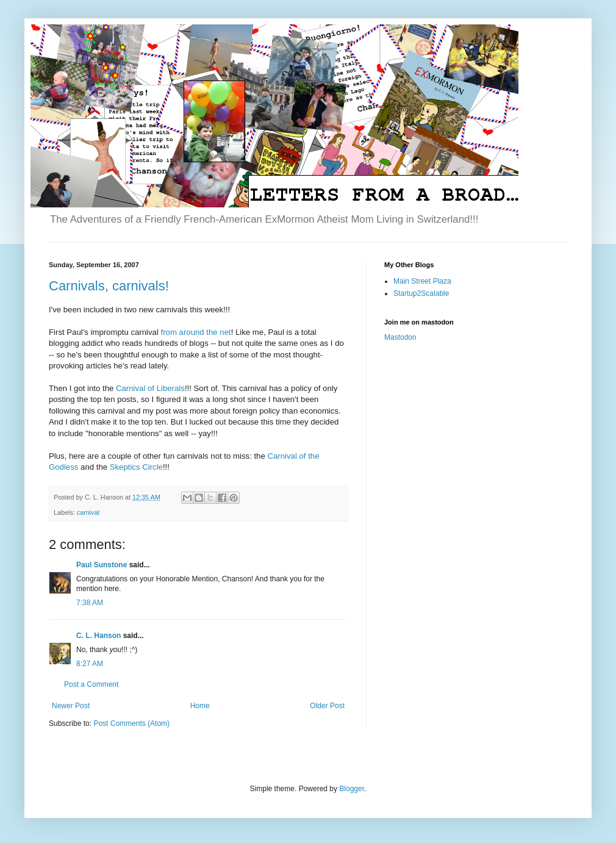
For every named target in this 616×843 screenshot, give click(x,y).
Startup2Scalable (421, 293)
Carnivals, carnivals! (109, 286)
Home (200, 706)
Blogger (352, 789)
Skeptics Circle (136, 467)
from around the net (196, 332)
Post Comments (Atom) (131, 723)
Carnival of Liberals (150, 388)
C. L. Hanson (98, 636)
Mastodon (400, 337)
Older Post (327, 706)
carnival (88, 512)
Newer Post (71, 706)
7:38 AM (90, 603)
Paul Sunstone (102, 565)
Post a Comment (91, 684)
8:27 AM (90, 664)
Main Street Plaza (422, 281)
